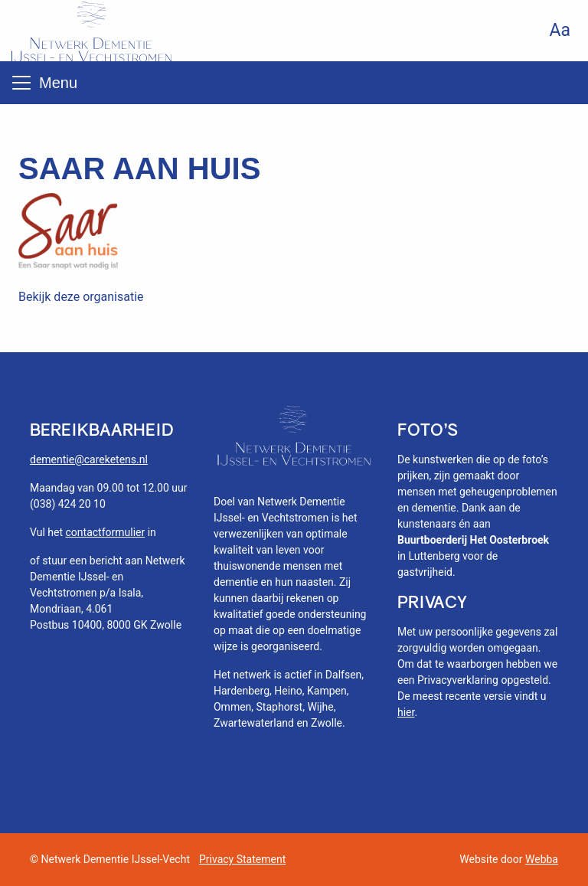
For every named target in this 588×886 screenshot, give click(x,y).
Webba (542, 859)
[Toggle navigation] (21, 83)
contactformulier (106, 532)
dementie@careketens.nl (89, 459)
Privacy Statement (242, 859)
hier (406, 712)
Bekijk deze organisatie (81, 297)
